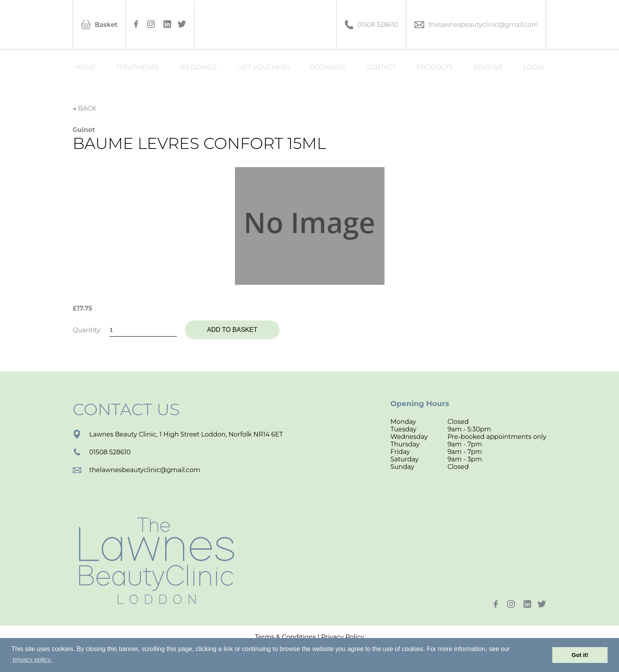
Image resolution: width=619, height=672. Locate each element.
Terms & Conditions (285, 637)
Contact (381, 67)
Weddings (198, 67)
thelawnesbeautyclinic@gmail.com (136, 470)
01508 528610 (102, 452)
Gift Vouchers (263, 67)
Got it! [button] (580, 655)
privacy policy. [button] (32, 660)
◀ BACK (84, 108)
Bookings (328, 67)
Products (435, 67)
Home (85, 67)
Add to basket (232, 330)
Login (534, 67)
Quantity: (87, 330)
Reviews (488, 67)
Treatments (138, 67)
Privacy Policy (342, 637)
